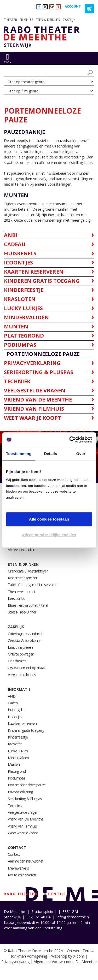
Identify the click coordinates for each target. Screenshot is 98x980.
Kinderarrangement (22, 578)
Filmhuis (26, 20)
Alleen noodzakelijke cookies (49, 535)
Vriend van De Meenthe (26, 819)
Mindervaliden (18, 758)
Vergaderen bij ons (22, 675)
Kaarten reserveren (22, 724)
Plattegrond (17, 771)
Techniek (15, 805)
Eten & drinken (48, 20)
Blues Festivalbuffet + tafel (28, 605)
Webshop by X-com (68, 956)
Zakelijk (69, 20)
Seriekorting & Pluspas (25, 799)
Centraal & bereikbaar (24, 640)
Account (73, 6)
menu (8, 62)
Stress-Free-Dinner (22, 612)
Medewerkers (18, 868)
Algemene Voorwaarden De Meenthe (65, 962)
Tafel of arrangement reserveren (33, 585)
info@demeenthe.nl (73, 917)
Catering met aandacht (25, 634)
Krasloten (15, 744)
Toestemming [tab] (19, 454)
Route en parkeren (22, 875)
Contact (17, 848)
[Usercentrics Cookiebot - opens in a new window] (70, 440)
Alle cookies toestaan (49, 519)
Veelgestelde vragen (23, 812)
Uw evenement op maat (26, 668)
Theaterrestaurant (22, 592)
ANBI (12, 696)
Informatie (19, 689)
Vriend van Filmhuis (22, 826)
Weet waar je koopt (23, 833)
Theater (10, 20)
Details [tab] (50, 454)
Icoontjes (15, 717)
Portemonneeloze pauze (27, 785)
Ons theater (17, 661)
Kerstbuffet (16, 598)
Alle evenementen (21, 550)
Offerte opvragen (21, 654)
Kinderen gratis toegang (26, 730)
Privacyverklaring (20, 792)
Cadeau (14, 703)
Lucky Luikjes (18, 751)
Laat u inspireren (20, 647)
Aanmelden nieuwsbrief (25, 861)
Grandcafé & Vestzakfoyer (28, 571)
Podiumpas (16, 778)
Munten (14, 764)
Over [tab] (81, 454)
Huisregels (16, 710)
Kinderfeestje (18, 737)
